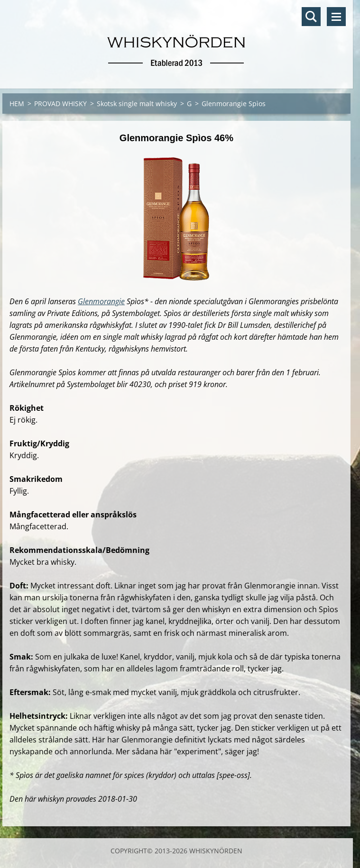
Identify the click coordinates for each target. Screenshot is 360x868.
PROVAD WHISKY (60, 104)
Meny (336, 17)
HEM (17, 104)
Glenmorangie (101, 301)
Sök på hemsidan (311, 17)
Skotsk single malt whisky (137, 104)
